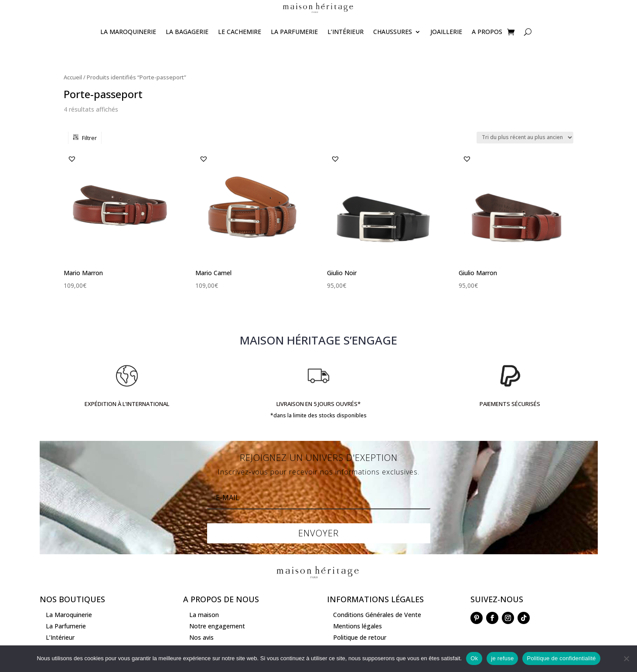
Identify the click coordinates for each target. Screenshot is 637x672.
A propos (487, 32)
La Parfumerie (294, 32)
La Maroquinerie (128, 32)
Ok (474, 658)
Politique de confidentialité (561, 658)
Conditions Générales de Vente (377, 615)
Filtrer (85, 138)
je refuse (502, 658)
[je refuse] (626, 658)
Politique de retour (360, 637)
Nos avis (201, 637)
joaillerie (446, 32)
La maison (204, 615)
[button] (72, 159)
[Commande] (525, 138)
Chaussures (393, 32)
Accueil (73, 77)
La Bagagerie (187, 32)
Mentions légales (358, 626)
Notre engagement (217, 626)
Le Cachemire (240, 32)
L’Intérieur (346, 32)
